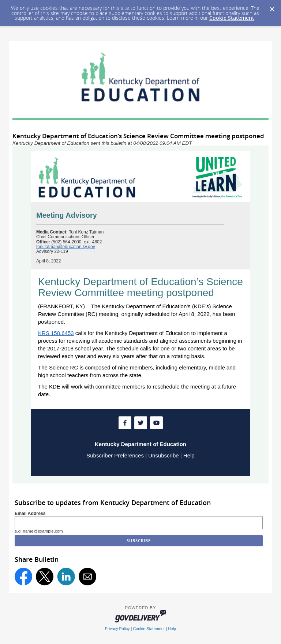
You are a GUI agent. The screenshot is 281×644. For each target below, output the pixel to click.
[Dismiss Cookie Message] (272, 7)
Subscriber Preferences (115, 455)
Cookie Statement (232, 18)
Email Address (30, 514)
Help (189, 455)
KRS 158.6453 (56, 333)
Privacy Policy (117, 629)
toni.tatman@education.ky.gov (66, 247)
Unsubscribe (163, 455)
